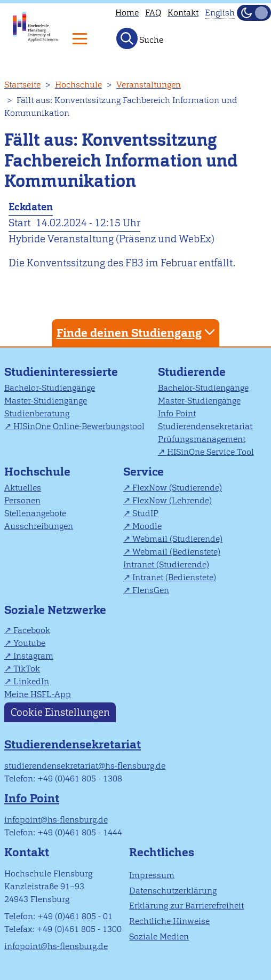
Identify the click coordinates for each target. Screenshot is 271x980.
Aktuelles (23, 488)
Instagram (33, 656)
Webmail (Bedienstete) (176, 552)
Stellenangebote (35, 513)
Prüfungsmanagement (202, 439)
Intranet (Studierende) (166, 564)
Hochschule (78, 85)
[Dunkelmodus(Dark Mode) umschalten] (254, 13)
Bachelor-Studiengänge (50, 388)
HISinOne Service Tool (210, 452)
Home (127, 13)
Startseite (22, 85)
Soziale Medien (159, 936)
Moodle (147, 526)
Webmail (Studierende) (177, 539)
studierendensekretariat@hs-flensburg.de (85, 766)
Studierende (192, 372)
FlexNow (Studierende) (177, 488)
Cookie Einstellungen (60, 712)
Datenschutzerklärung (173, 891)
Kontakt (183, 13)
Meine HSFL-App (38, 694)
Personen (22, 500)
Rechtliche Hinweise (169, 921)
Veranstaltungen (149, 85)
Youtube (29, 643)
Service (144, 472)
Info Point (177, 413)
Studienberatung (37, 413)
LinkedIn (31, 681)
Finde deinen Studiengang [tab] (137, 332)
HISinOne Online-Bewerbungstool (79, 426)
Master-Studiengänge (46, 401)
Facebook (32, 630)
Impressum (152, 875)
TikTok (27, 669)
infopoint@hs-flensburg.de (56, 820)
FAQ (153, 13)
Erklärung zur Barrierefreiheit (186, 906)
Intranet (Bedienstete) (174, 577)
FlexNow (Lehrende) (172, 500)
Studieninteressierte (61, 372)
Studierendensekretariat (205, 426)
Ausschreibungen (39, 526)
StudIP (145, 513)
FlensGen (151, 590)
